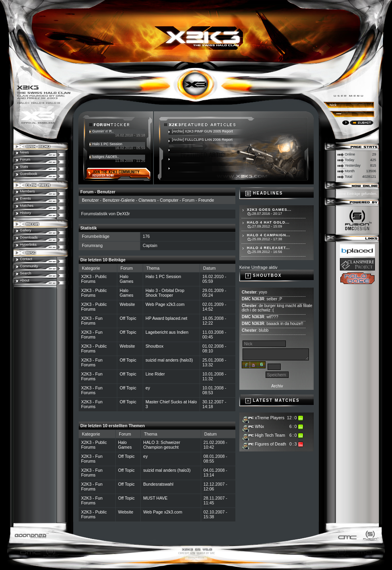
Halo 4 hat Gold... (268, 222)
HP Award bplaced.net (166, 318)
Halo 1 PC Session (107, 144)
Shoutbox (154, 346)
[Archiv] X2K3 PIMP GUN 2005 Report (202, 131)
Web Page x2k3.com (165, 304)
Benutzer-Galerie (119, 200)
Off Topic (128, 318)
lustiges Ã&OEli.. (106, 157)
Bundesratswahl (158, 484)
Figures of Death (271, 444)
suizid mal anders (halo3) (169, 360)
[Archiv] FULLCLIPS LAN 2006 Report (202, 140)
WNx (259, 426)
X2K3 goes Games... (269, 210)
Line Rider (155, 374)
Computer (169, 200)
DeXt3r (123, 214)
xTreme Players (270, 418)
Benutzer (90, 200)
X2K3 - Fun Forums (92, 321)
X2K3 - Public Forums (94, 279)
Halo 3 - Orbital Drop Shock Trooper (165, 293)
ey (148, 388)
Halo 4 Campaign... (269, 235)
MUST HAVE (155, 498)
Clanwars (147, 200)
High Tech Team (270, 435)
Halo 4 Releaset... (268, 248)
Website (127, 304)
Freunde (206, 200)
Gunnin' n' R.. (103, 131)
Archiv (277, 386)
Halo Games (126, 279)
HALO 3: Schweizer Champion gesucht (162, 445)
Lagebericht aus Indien (167, 332)
